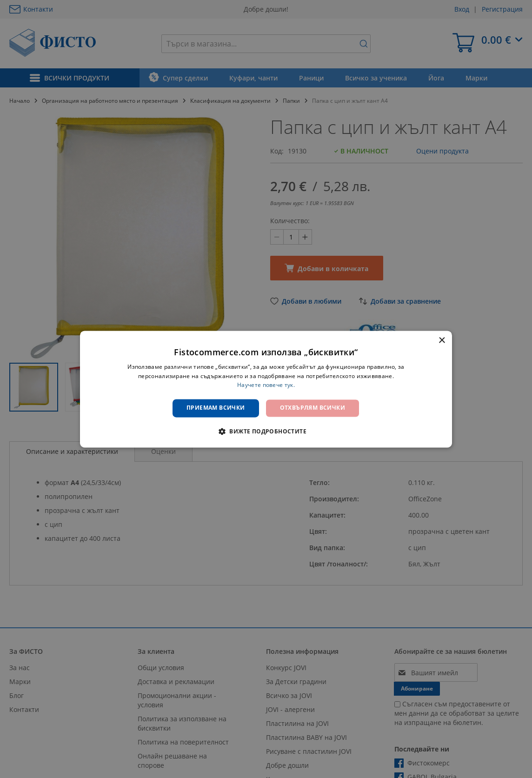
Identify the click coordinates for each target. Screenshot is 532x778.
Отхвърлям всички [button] (313, 408)
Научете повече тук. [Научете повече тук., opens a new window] (266, 385)
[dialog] (266, 389)
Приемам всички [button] (216, 408)
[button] (266, 431)
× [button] (442, 341)
